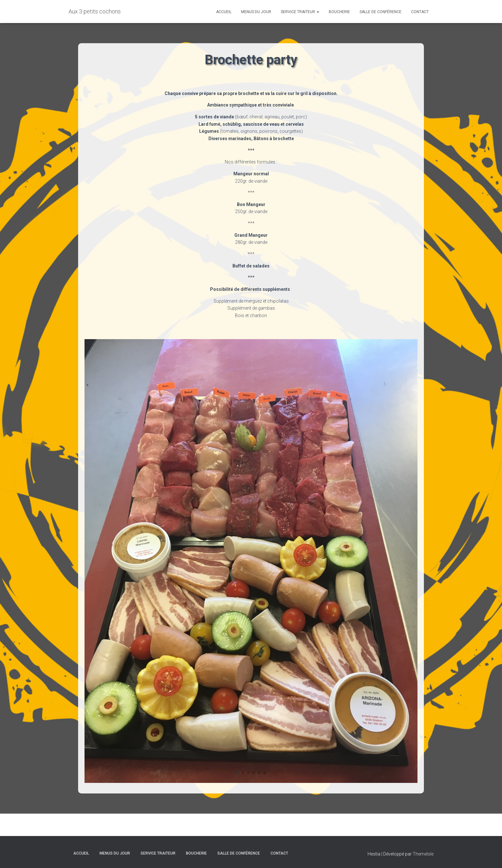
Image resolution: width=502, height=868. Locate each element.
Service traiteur (300, 12)
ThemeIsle (423, 854)
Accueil (224, 12)
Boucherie (339, 12)
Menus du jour (256, 12)
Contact (420, 12)
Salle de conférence (381, 12)
